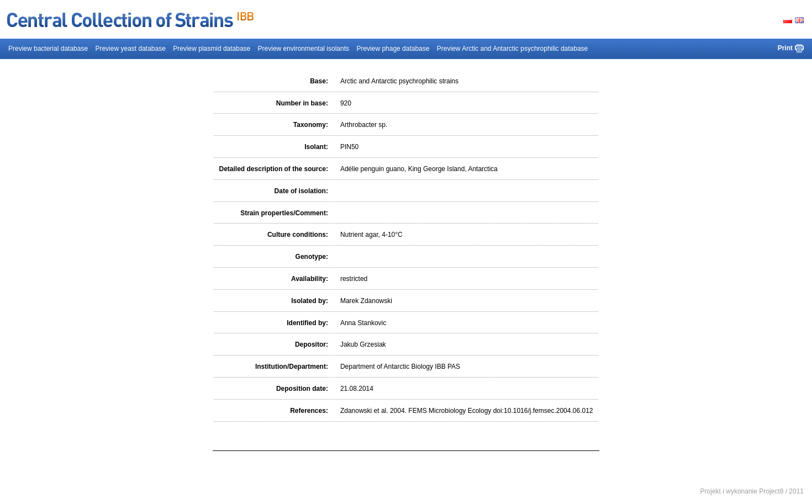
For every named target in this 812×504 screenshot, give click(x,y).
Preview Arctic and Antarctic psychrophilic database (512, 49)
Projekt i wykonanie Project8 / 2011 (752, 491)
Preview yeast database (130, 49)
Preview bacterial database (48, 49)
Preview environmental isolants (304, 49)
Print (785, 48)
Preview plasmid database (212, 49)
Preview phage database (393, 49)
